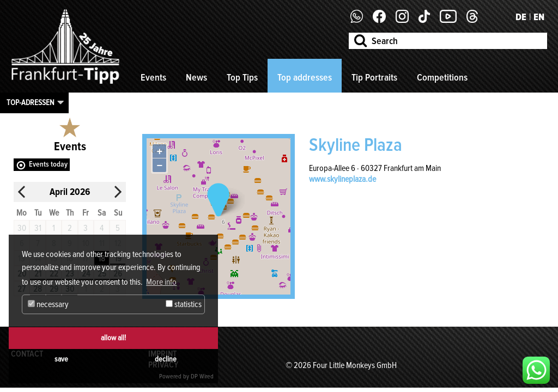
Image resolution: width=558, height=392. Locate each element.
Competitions (442, 77)
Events (153, 77)
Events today (48, 164)
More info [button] (161, 282)
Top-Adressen (31, 102)
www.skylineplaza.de (342, 179)
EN (539, 17)
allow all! (113, 338)
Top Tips (242, 77)
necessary (48, 304)
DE (521, 17)
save (61, 359)
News (196, 77)
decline (166, 359)
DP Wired (202, 376)
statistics (184, 304)
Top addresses (305, 77)
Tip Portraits (374, 77)
